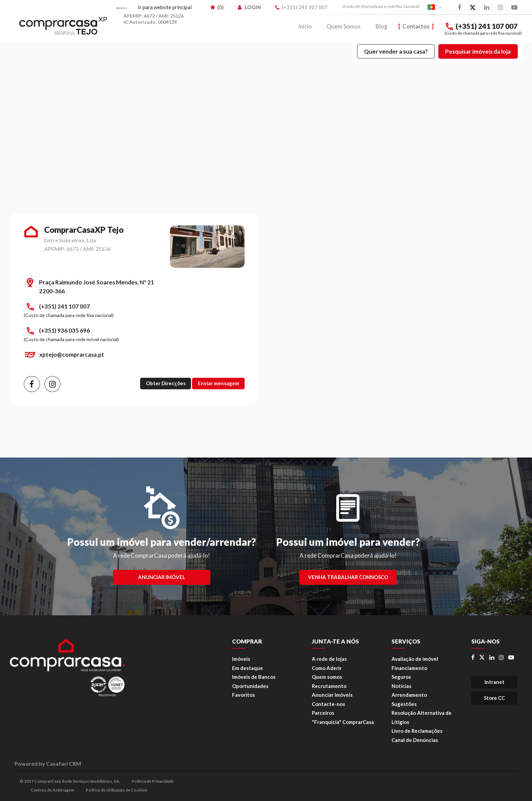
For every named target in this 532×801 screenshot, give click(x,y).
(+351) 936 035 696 (64, 330)
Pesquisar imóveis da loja (478, 51)
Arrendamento (409, 695)
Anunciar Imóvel (162, 577)
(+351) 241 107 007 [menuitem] (301, 7)
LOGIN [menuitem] (249, 7)
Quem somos (327, 677)
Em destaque (248, 668)
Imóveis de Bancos (254, 677)
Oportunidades (250, 686)
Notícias (401, 686)
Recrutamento (329, 686)
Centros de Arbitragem (52, 790)
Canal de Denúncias (415, 740)
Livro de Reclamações (417, 731)
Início (305, 26)
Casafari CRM (64, 763)
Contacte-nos (328, 704)
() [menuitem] (217, 7)
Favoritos (243, 695)
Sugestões (404, 704)
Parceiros (323, 713)
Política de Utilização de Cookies (117, 790)
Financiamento (409, 668)
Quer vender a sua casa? (396, 51)
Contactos (416, 26)
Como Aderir (327, 668)
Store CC (494, 698)
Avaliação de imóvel (415, 659)
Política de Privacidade (153, 781)
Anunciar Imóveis (332, 695)
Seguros (401, 677)
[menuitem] (378, 6)
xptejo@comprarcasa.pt (72, 355)
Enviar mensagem (218, 383)
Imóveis (241, 659)
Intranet (495, 682)
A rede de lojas (329, 659)
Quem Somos (344, 26)
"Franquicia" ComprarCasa (343, 722)
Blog (382, 26)
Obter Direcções (166, 383)
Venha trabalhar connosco (348, 577)
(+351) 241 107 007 (481, 26)
